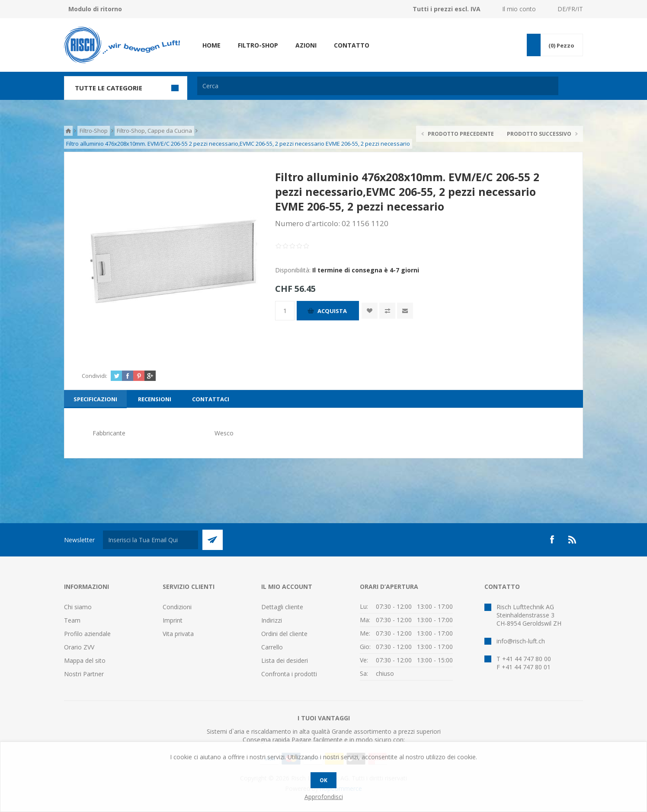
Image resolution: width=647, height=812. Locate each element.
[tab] (95, 399)
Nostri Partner (84, 674)
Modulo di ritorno (95, 9)
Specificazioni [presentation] (95, 399)
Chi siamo (78, 607)
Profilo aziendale (87, 634)
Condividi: (94, 376)
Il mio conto (519, 9)
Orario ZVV (79, 647)
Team (72, 620)
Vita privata (178, 634)
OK (323, 780)
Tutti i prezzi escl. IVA (447, 9)
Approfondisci (324, 797)
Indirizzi (272, 620)
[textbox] (378, 86)
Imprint (173, 620)
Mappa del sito (85, 660)
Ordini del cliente (284, 634)
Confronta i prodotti (289, 674)
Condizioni (177, 607)
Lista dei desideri (285, 660)
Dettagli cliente (282, 607)
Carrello (272, 647)
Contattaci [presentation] (211, 399)
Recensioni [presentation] (155, 399)
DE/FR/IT (570, 9)
